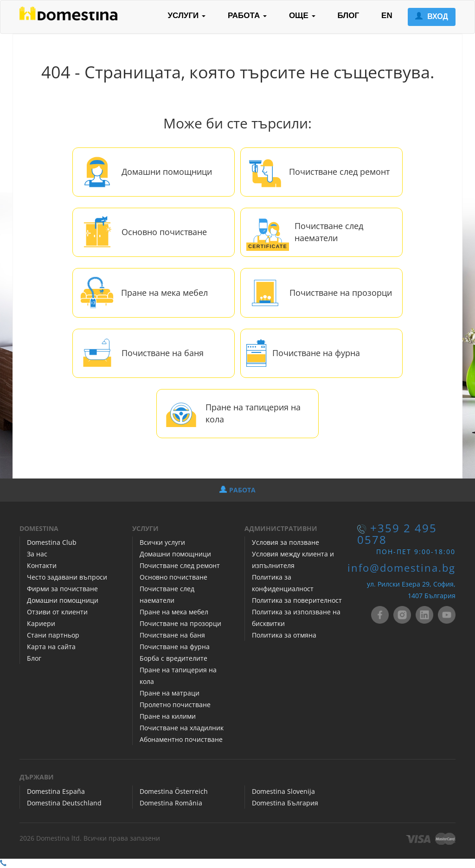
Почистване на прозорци (341, 293)
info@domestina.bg (401, 568)
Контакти (42, 565)
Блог (34, 658)
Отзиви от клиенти (57, 612)
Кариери (41, 623)
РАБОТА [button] (247, 16)
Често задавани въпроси (67, 577)
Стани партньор (53, 635)
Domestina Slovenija (283, 791)
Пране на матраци (170, 693)
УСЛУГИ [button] (186, 16)
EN (387, 16)
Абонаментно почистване (181, 739)
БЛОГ (349, 16)
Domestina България (285, 803)
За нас (37, 554)
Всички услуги (162, 542)
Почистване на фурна (316, 353)
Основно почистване (164, 232)
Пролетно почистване (175, 705)
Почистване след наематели (329, 232)
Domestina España (56, 791)
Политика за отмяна (284, 635)
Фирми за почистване (62, 589)
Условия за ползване (286, 542)
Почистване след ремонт (339, 172)
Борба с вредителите (173, 658)
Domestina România (171, 803)
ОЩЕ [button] (302, 16)
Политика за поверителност (297, 600)
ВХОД (432, 16)
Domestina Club (52, 542)
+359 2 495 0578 (397, 534)
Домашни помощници (167, 172)
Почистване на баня (163, 353)
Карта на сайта (51, 647)
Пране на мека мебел (164, 293)
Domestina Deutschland (64, 803)
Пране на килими (168, 716)
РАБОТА (237, 490)
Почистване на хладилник (182, 728)
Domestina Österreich (174, 791)
